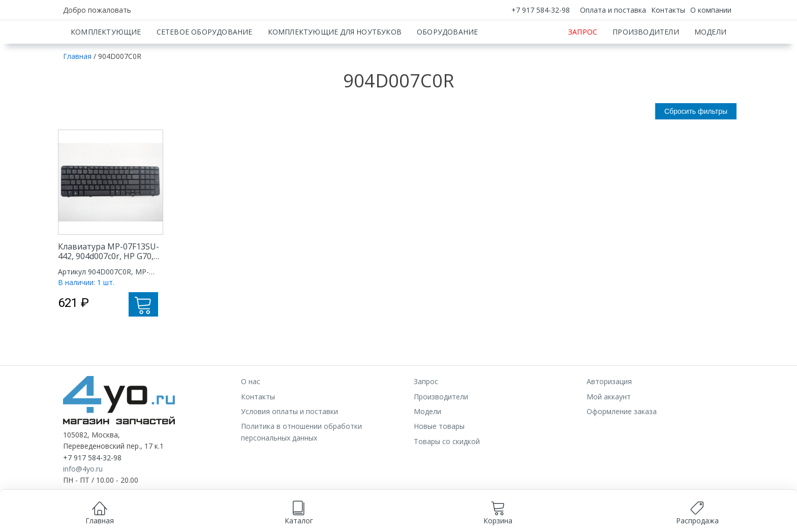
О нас (251, 417)
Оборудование (447, 67)
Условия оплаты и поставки (289, 447)
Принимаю (441, 520)
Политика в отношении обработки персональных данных (301, 467)
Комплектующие (106, 67)
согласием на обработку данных (350, 510)
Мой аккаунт (609, 432)
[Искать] (545, 38)
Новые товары (439, 462)
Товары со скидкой (447, 477)
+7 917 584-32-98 (541, 10)
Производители (646, 67)
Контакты (668, 10)
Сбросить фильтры (696, 147)
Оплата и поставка (613, 10)
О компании (711, 10)
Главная (77, 92)
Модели (710, 67)
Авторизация (609, 417)
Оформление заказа (622, 447)
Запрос (583, 67)
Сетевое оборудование (205, 67)
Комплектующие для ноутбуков (335, 67)
